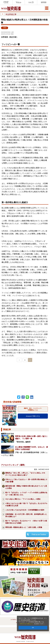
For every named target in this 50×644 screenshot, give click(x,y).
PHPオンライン (6, 2)
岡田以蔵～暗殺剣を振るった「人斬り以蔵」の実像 (24, 527)
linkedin (32, 397)
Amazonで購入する (33, 416)
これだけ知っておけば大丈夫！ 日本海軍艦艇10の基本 (25, 510)
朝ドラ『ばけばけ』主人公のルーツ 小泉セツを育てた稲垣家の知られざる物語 (26, 522)
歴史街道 (43, 2)
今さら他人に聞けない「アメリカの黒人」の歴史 (23, 499)
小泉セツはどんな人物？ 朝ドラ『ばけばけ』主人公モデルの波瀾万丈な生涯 (26, 504)
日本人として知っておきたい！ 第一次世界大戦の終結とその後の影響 (26, 481)
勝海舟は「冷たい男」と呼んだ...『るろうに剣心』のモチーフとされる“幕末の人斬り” (25, 474)
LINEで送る (27, 397)
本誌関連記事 (9, 14)
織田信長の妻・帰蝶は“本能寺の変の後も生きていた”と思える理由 (26, 487)
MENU (47, 8)
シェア (23, 397)
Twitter (19, 397)
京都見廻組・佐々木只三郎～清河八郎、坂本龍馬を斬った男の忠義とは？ (26, 515)
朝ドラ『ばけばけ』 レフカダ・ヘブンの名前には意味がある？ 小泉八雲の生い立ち (26, 494)
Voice (19, 2)
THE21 (31, 2)
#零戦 (5, 28)
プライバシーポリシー (26, 624)
